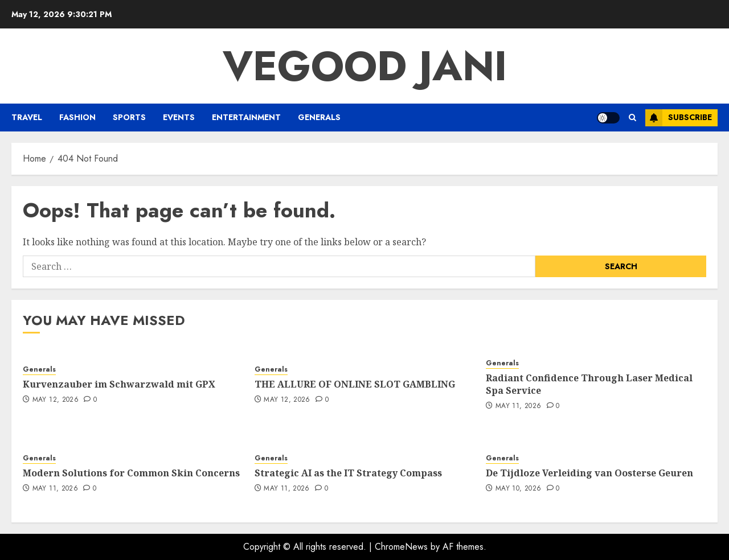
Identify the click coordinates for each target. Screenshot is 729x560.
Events (179, 117)
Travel (27, 117)
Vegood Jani (365, 66)
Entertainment (246, 117)
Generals (319, 117)
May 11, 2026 (518, 406)
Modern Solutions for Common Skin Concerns (131, 473)
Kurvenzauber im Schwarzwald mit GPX (119, 384)
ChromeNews (401, 547)
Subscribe (679, 118)
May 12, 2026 (56, 400)
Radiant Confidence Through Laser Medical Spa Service (589, 384)
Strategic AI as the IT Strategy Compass (348, 473)
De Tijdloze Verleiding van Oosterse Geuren (589, 473)
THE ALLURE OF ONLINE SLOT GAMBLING (355, 384)
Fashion (77, 117)
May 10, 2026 (518, 489)
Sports (129, 117)
